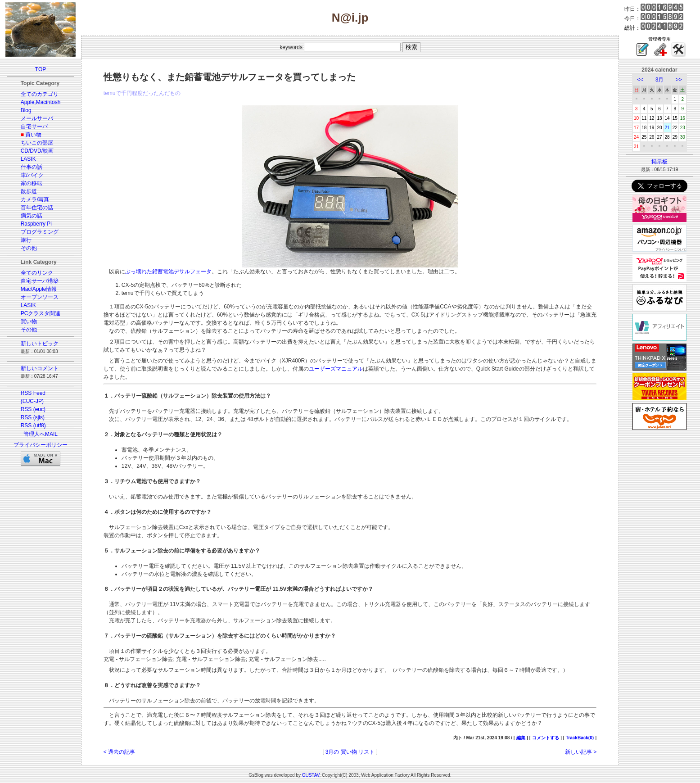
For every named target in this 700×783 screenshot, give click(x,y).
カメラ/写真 (35, 199)
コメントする (546, 738)
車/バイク (32, 175)
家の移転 (32, 183)
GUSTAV (311, 775)
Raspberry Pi (36, 224)
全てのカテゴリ (40, 94)
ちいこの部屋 (37, 143)
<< (640, 80)
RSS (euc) (33, 409)
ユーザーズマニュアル (336, 369)
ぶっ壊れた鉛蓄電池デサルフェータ (168, 272)
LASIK (28, 159)
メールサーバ (37, 118)
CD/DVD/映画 (37, 151)
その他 (29, 248)
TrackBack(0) (580, 738)
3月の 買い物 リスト (350, 752)
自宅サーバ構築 (40, 281)
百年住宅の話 (37, 208)
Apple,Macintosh (41, 102)
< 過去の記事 (119, 752)
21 (667, 128)
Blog (26, 110)
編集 (521, 738)
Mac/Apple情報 (39, 289)
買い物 (33, 135)
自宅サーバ (34, 127)
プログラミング (40, 232)
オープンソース (40, 297)
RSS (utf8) (33, 425)
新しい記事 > (581, 752)
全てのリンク (37, 273)
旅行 (26, 240)
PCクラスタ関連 (41, 313)
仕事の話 (32, 167)
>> (679, 80)
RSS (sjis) (33, 417)
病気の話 (32, 216)
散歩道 (29, 191)
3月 (660, 80)
